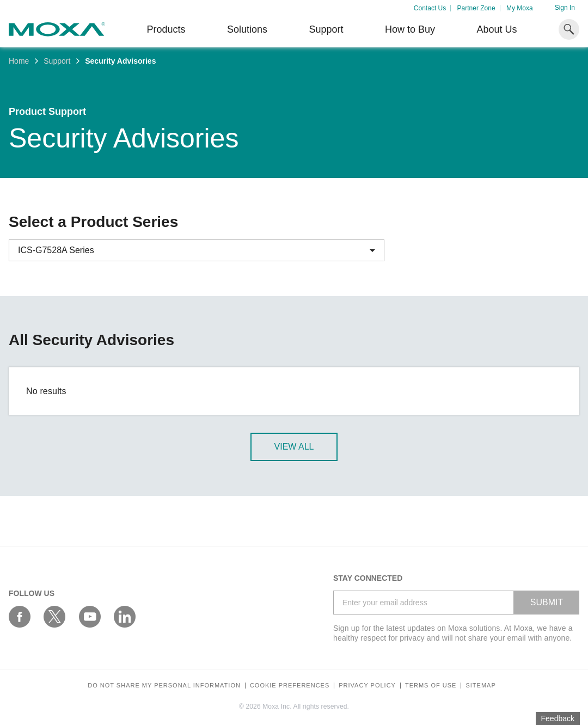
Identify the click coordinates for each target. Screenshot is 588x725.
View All (294, 447)
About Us (497, 29)
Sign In (565, 8)
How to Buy (410, 29)
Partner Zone (476, 8)
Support (326, 29)
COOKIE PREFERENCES (290, 686)
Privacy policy (367, 686)
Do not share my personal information (164, 686)
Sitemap (480, 686)
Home (19, 61)
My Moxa (520, 8)
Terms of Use (431, 686)
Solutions (247, 29)
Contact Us (430, 8)
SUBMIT (547, 602)
